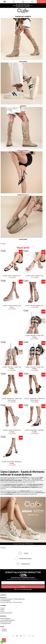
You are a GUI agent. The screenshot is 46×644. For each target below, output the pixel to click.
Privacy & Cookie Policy (6, 602)
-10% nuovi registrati (23, 4)
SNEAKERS (23, 106)
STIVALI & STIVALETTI (23, 151)
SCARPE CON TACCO (23, 195)
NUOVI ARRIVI (23, 62)
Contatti (2, 608)
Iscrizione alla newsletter (6, 613)
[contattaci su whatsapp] (2, 642)
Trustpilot (3, 244)
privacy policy (29, 589)
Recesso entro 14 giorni (26, 558)
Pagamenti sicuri (26, 564)
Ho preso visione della (24, 589)
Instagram (4, 631)
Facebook (4, 629)
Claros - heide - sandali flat (12, 276)
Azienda (2, 610)
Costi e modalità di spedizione (8, 620)
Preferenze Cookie (17, 602)
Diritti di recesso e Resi (6, 622)
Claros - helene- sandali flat (34, 306)
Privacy (2, 611)
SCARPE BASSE (23, 239)
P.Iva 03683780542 (5, 601)
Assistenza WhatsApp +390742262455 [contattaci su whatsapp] (23, 544)
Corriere (26, 553)
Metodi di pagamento (6, 619)
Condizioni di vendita (5, 623)
